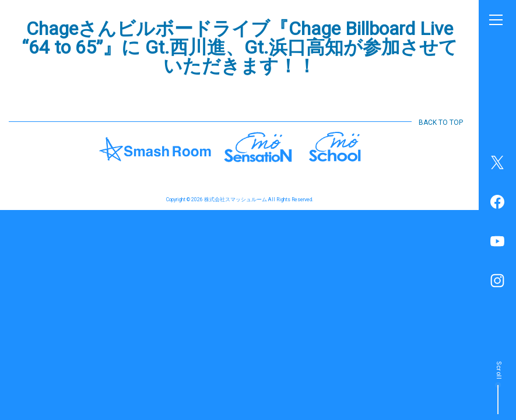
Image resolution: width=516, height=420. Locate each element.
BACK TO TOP (441, 123)
